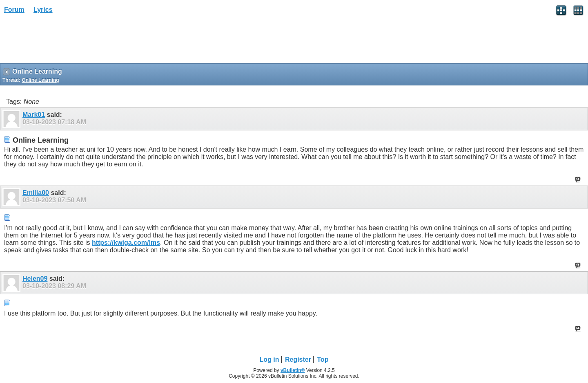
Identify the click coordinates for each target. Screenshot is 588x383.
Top (323, 359)
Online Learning (40, 80)
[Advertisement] (65, 41)
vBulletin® (293, 370)
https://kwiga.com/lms (126, 243)
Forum (14, 10)
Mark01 (34, 115)
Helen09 (35, 279)
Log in (269, 359)
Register (298, 359)
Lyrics (43, 10)
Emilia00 (36, 193)
